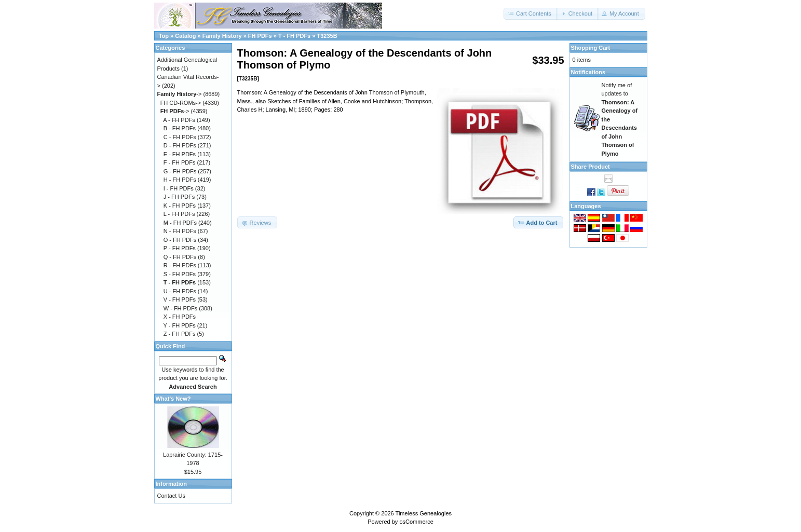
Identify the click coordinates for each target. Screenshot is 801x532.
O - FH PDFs (180, 240)
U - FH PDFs (180, 291)
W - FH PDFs (180, 308)
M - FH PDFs (180, 223)
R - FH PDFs (180, 265)
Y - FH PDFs (180, 325)
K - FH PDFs (180, 206)
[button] (531, 14)
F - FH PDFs (180, 162)
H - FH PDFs (180, 180)
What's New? (173, 399)
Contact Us (171, 496)
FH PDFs (260, 36)
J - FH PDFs (179, 197)
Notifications (588, 72)
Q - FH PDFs (180, 257)
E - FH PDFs (180, 154)
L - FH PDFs (179, 214)
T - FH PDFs (294, 36)
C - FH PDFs (180, 137)
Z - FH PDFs (180, 334)
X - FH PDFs (180, 317)
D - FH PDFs (180, 145)
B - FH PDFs (180, 128)
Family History (222, 36)
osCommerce (416, 522)
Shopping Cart (591, 48)
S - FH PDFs (180, 274)
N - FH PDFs (180, 231)
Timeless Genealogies (424, 513)
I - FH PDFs (179, 188)
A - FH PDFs (179, 120)
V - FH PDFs (180, 299)
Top (164, 36)
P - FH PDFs (180, 248)
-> (180, 94)
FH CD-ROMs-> (181, 103)
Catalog (185, 36)
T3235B (327, 36)
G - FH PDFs (180, 171)
